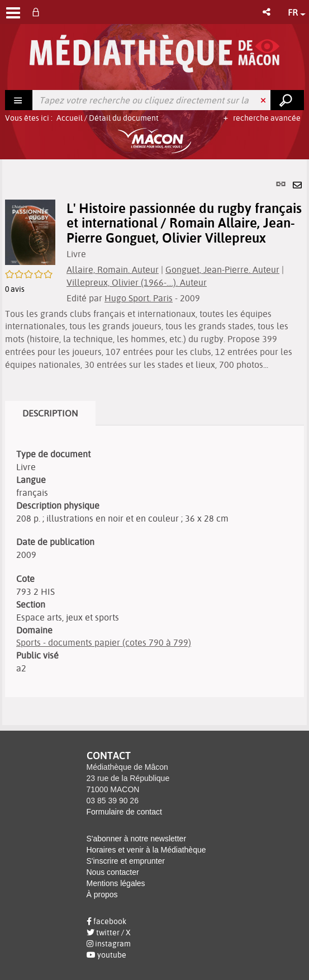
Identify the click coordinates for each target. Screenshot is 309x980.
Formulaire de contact (124, 812)
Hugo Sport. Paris (139, 298)
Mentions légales (116, 883)
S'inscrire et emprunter (126, 861)
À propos (102, 894)
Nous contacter (113, 872)
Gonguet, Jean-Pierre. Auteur (222, 269)
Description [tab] (50, 413)
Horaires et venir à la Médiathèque (146, 850)
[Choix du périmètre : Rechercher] (19, 100)
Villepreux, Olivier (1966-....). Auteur (137, 282)
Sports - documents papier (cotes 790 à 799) (104, 642)
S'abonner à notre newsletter (137, 839)
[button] (267, 12)
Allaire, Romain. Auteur (113, 269)
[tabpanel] (154, 442)
